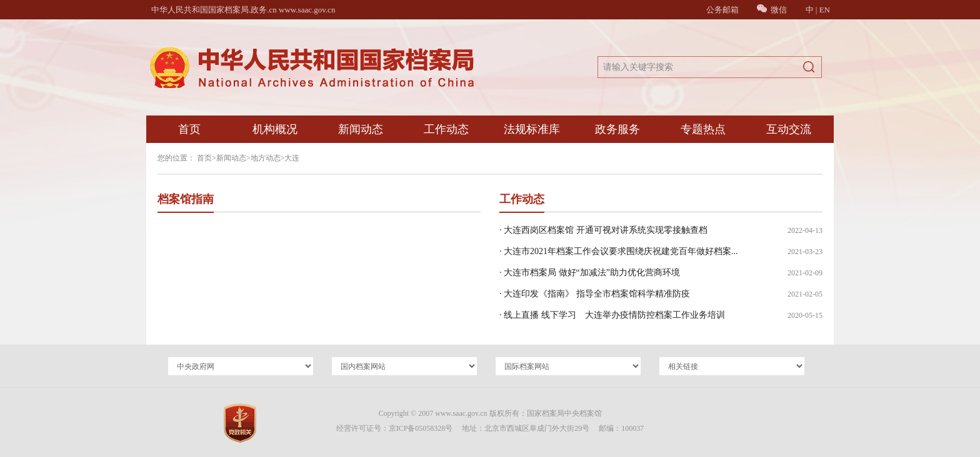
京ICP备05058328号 (421, 428)
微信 (772, 10)
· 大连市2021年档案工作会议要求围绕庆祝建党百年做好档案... (619, 251)
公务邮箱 (722, 10)
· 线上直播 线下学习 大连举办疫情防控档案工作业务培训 (612, 315)
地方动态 (266, 158)
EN (825, 10)
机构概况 (275, 129)
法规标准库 (532, 129)
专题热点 (703, 129)
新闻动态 (361, 129)
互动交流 (789, 129)
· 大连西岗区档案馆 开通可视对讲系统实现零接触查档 (603, 230)
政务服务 (617, 129)
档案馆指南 (186, 199)
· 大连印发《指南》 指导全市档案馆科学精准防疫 (595, 294)
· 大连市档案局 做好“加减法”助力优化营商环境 (590, 273)
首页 (189, 129)
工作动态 (446, 129)
